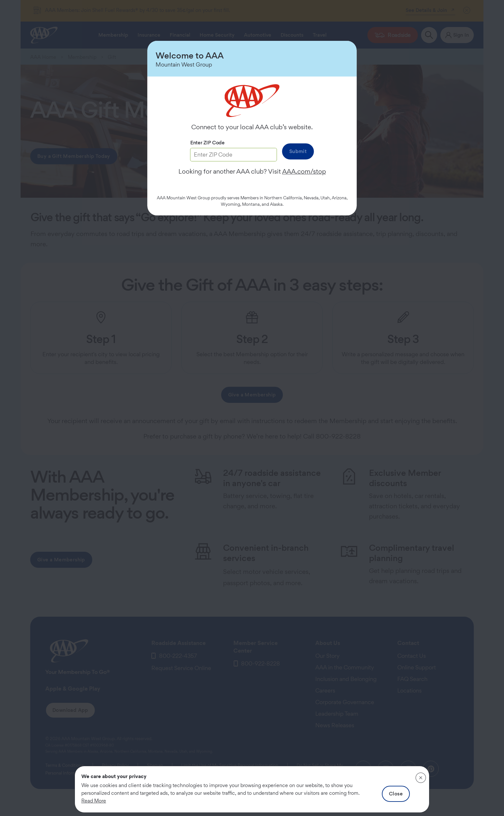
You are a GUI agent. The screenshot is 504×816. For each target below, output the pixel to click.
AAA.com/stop (304, 171)
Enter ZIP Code (207, 143)
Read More (94, 801)
